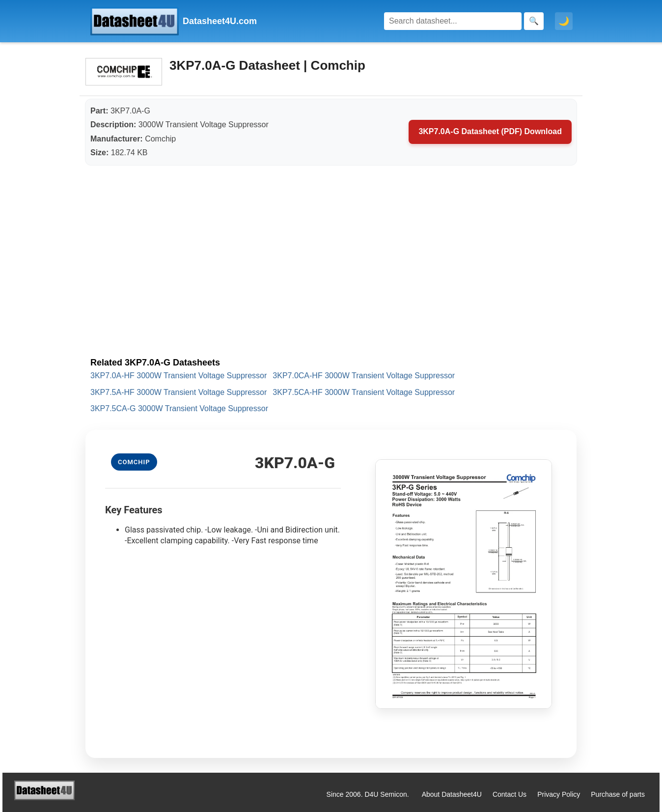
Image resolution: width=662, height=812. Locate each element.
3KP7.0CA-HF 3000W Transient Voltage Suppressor (364, 376)
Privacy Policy (559, 794)
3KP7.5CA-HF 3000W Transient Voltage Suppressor (364, 392)
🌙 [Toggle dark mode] (564, 21)
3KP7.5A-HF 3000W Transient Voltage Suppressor (179, 392)
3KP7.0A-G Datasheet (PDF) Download (490, 131)
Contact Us (510, 794)
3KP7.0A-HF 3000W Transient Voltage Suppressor (179, 376)
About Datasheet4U (452, 794)
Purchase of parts (618, 794)
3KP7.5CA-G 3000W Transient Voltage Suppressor (179, 408)
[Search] (453, 21)
